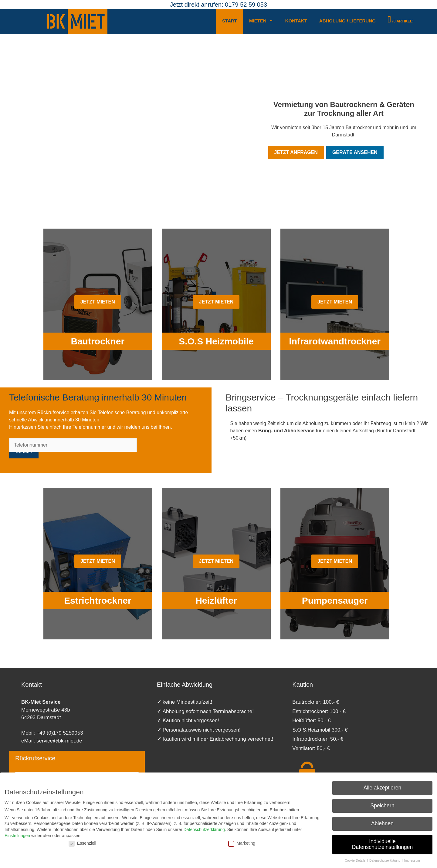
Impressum (412, 860)
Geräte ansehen (355, 152)
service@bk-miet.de (59, 741)
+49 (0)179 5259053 (60, 733)
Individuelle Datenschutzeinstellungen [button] (382, 844)
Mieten (264, 23)
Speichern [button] (383, 806)
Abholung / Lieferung (347, 21)
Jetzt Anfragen (296, 152)
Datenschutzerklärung (204, 829)
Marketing (242, 843)
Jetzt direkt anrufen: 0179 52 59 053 (218, 5)
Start (230, 21)
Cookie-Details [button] (356, 860)
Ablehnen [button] (382, 823)
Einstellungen (17, 836)
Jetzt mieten (98, 302)
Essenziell (82, 843)
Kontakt (296, 21)
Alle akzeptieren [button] (383, 788)
